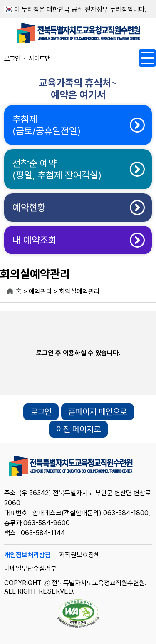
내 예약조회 (35, 240)
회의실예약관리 (79, 292)
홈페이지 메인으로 (98, 412)
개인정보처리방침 (27, 555)
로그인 (12, 59)
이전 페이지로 (78, 429)
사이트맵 (40, 59)
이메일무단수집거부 (30, 568)
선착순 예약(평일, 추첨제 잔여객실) (57, 169)
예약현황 (29, 208)
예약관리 (40, 292)
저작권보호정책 (79, 555)
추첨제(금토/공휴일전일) (47, 125)
